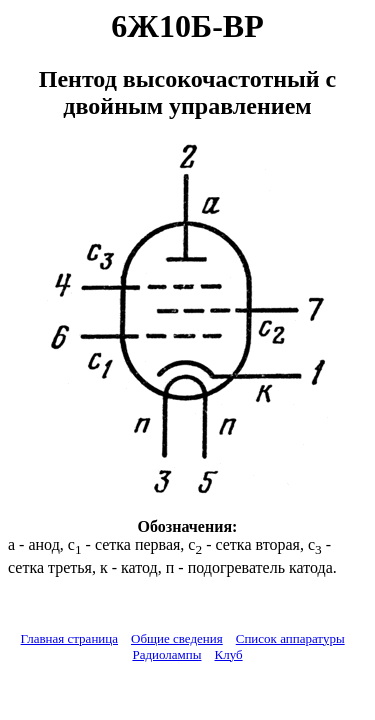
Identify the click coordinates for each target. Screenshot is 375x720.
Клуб (228, 654)
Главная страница (69, 638)
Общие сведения (177, 638)
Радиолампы (166, 654)
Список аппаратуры (290, 638)
